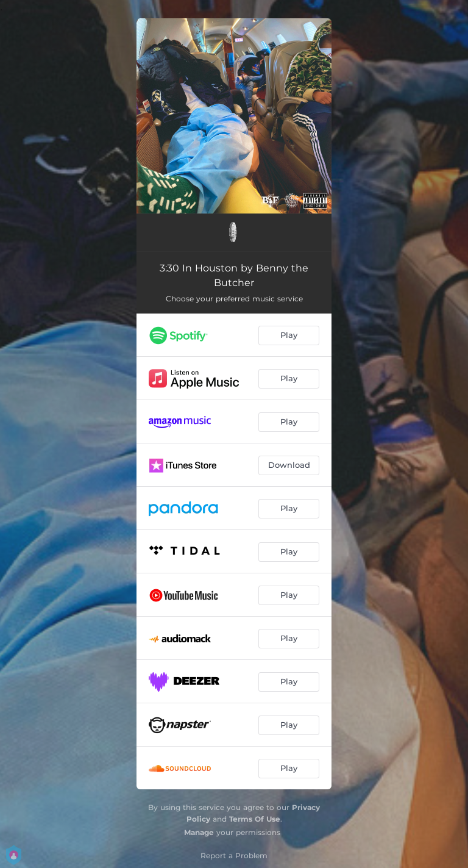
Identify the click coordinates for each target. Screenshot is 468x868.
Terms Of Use (255, 819)
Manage (199, 832)
